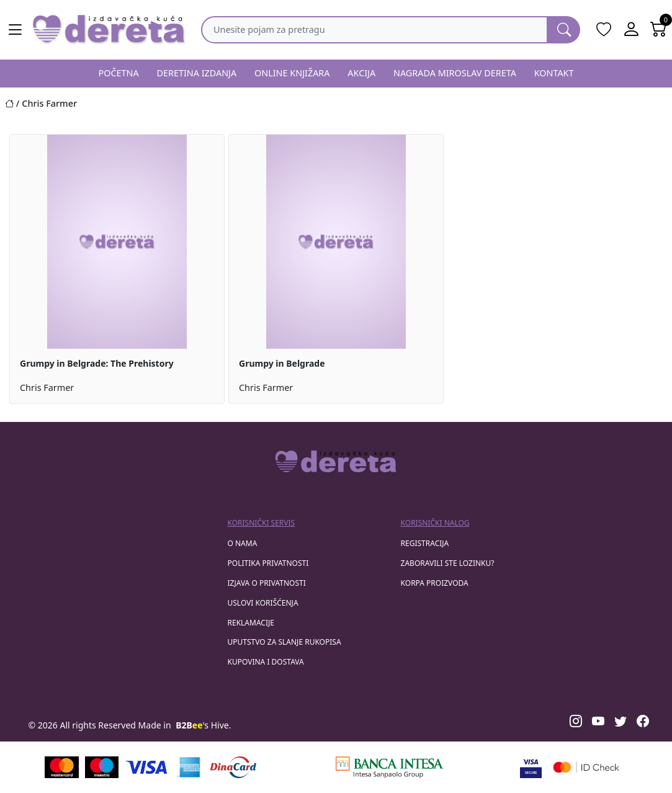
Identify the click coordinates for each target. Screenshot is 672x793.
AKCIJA (361, 73)
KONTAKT (554, 73)
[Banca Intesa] (390, 767)
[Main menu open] (15, 30)
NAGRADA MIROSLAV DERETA (455, 73)
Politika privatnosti (268, 563)
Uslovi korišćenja (263, 603)
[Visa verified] (531, 767)
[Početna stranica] (13, 103)
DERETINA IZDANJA (196, 73)
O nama (243, 543)
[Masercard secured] (586, 767)
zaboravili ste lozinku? (448, 563)
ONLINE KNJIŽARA (292, 73)
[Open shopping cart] (658, 30)
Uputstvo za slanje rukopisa (284, 642)
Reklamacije (251, 623)
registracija (425, 543)
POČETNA (118, 73)
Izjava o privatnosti (267, 583)
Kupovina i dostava (266, 662)
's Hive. (203, 725)
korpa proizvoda (435, 583)
